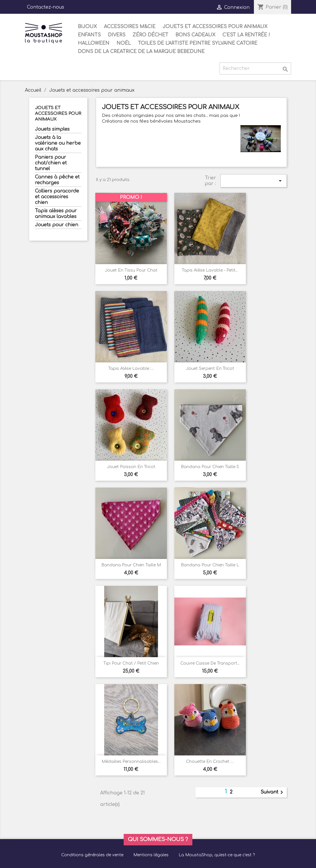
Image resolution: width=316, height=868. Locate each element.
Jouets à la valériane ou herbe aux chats (58, 143)
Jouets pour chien (57, 225)
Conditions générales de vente (92, 855)
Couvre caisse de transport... (210, 663)
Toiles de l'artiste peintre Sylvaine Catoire (198, 43)
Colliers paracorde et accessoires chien (57, 197)
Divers (117, 35)
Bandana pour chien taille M (131, 565)
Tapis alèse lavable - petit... (210, 270)
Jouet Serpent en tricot (210, 369)
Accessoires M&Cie (130, 27)
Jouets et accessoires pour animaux (215, 27)
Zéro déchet (150, 35)
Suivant (273, 792)
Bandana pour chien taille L (210, 565)
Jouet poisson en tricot (131, 467)
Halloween (94, 43)
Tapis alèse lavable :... (131, 369)
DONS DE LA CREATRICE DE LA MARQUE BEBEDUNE (141, 52)
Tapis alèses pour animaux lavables (56, 214)
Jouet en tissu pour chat (131, 270)
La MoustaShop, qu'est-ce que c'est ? (217, 855)
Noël (124, 43)
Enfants (89, 35)
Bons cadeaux (195, 35)
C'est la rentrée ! (246, 35)
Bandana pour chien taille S (210, 467)
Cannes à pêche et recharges (57, 180)
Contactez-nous (46, 7)
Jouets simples (52, 129)
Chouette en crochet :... (210, 762)
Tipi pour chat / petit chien (131, 663)
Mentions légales (151, 855)
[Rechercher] (255, 68)
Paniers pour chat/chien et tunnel (51, 163)
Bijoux (87, 27)
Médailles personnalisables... (131, 762)
